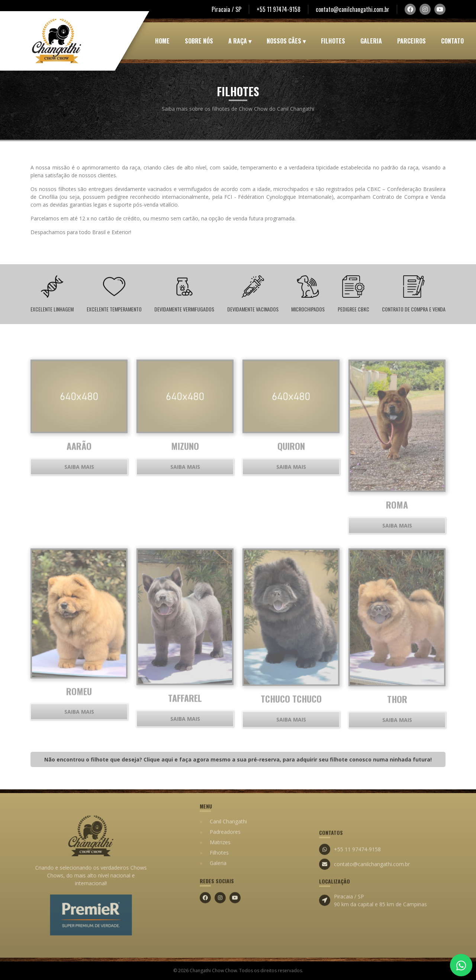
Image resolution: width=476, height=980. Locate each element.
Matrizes (220, 819)
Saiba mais (79, 490)
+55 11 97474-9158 (279, 9)
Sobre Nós (199, 41)
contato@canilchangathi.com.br (353, 9)
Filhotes (333, 41)
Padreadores (225, 808)
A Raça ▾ (240, 41)
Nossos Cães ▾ (286, 41)
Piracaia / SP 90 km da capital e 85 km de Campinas (373, 924)
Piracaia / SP (226, 9)
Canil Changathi (228, 798)
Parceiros (411, 41)
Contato (452, 41)
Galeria (371, 41)
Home (162, 41)
